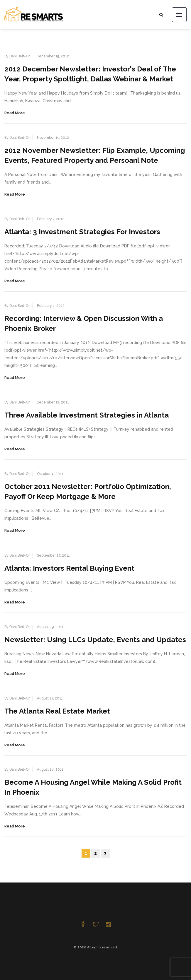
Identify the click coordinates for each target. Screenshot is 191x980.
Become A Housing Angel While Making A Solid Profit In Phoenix (93, 787)
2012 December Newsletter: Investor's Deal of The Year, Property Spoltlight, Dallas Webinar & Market (90, 74)
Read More (15, 113)
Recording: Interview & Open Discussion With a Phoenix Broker (84, 323)
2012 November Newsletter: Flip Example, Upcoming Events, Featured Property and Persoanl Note (95, 155)
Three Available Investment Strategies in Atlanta (87, 415)
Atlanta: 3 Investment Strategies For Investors (82, 232)
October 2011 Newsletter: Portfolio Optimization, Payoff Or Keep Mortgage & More (88, 491)
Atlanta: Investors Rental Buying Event (69, 568)
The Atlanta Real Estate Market (57, 711)
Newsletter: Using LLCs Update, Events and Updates (95, 640)
